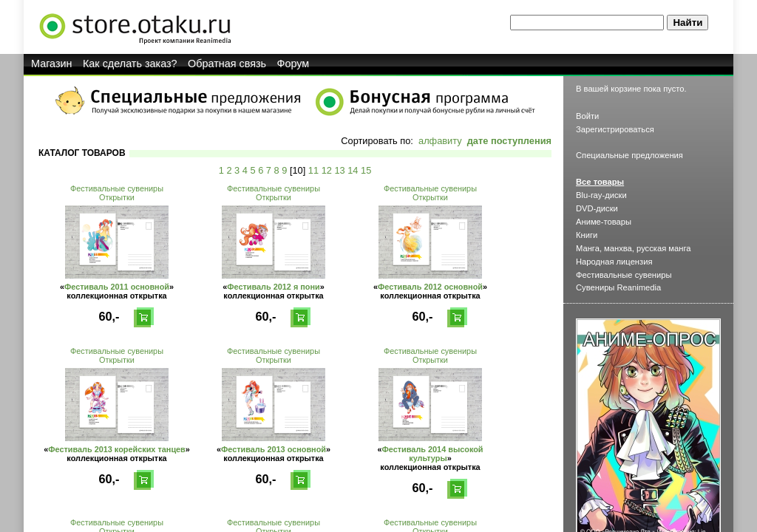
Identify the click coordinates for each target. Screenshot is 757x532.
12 (327, 170)
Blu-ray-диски (601, 195)
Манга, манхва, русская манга (634, 248)
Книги (587, 235)
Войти (587, 116)
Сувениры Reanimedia (618, 287)
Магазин (52, 64)
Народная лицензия (614, 262)
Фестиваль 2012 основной (430, 287)
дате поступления (509, 141)
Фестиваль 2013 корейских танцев (117, 449)
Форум (293, 64)
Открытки (117, 197)
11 (313, 170)
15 (366, 170)
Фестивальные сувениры (117, 188)
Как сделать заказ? (130, 64)
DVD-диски (597, 208)
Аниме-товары (604, 222)
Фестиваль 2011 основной (117, 287)
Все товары (600, 182)
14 (353, 170)
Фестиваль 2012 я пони (274, 287)
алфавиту (440, 141)
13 (339, 170)
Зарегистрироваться (615, 129)
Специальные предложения (629, 155)
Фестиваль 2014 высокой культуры (433, 454)
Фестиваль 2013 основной (274, 449)
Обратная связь (227, 64)
